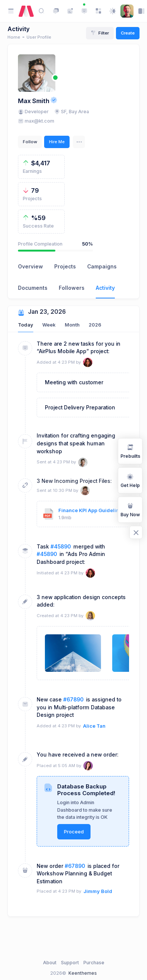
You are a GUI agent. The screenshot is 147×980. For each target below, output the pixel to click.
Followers (72, 288)
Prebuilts (130, 451)
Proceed (74, 832)
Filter (100, 33)
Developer (33, 112)
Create (128, 33)
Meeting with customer (74, 382)
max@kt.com (36, 121)
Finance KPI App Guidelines (91, 510)
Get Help (130, 480)
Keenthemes (83, 973)
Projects (65, 267)
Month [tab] (72, 325)
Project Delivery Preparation (80, 408)
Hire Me (57, 142)
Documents (33, 288)
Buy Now (130, 509)
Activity (105, 288)
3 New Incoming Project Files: (74, 481)
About (50, 963)
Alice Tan (94, 726)
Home (14, 37)
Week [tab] (49, 325)
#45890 (61, 547)
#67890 (73, 700)
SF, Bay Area (72, 112)
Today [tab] (26, 325)
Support (70, 963)
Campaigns (102, 267)
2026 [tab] (95, 325)
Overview (30, 267)
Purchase (94, 963)
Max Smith (34, 101)
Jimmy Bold (98, 891)
